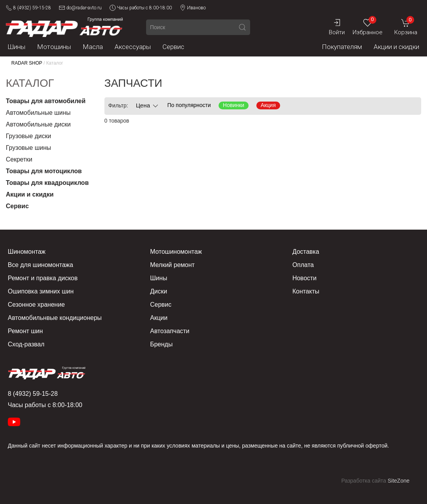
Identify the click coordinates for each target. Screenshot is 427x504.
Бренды (161, 344)
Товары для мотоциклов (44, 171)
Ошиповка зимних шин (41, 291)
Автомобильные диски (38, 124)
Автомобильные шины (38, 113)
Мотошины (54, 47)
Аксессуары (133, 47)
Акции (159, 318)
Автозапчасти (170, 331)
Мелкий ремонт (172, 265)
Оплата (303, 265)
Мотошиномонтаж (176, 252)
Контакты (306, 291)
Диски (159, 291)
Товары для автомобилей (46, 101)
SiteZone (399, 481)
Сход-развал (26, 344)
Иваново (193, 8)
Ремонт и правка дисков (43, 278)
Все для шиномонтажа (41, 265)
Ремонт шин (25, 331)
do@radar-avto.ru (80, 8)
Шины (17, 47)
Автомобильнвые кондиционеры (55, 318)
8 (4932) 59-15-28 (28, 8)
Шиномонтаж (27, 252)
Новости (304, 278)
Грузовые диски (28, 136)
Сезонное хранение (36, 305)
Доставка (306, 252)
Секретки (19, 159)
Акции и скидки (396, 47)
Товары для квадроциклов (47, 183)
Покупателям (342, 47)
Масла (93, 47)
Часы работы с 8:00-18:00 (141, 8)
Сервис (173, 47)
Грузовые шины (28, 148)
